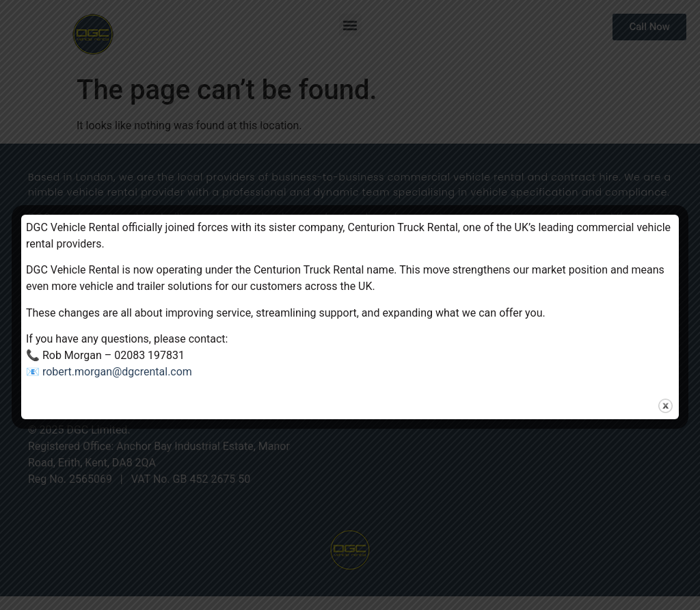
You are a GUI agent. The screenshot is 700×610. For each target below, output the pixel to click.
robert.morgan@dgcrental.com (117, 372)
